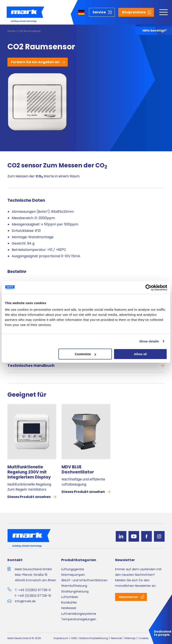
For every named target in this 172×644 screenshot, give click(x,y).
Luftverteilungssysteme (79, 614)
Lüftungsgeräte (73, 569)
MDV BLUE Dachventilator (78, 470)
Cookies (143, 638)
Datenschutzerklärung (94, 638)
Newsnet (116, 638)
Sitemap (130, 638)
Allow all (140, 354)
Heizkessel (69, 608)
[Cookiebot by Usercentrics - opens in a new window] (149, 288)
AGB (74, 638)
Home (11, 31)
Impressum (61, 638)
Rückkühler (69, 602)
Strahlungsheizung (75, 591)
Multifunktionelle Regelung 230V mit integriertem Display (29, 472)
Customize (85, 354)
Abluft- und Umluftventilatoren (84, 580)
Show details (149, 341)
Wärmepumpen (73, 575)
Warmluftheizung (74, 586)
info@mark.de (25, 601)
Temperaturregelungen (79, 619)
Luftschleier (70, 597)
